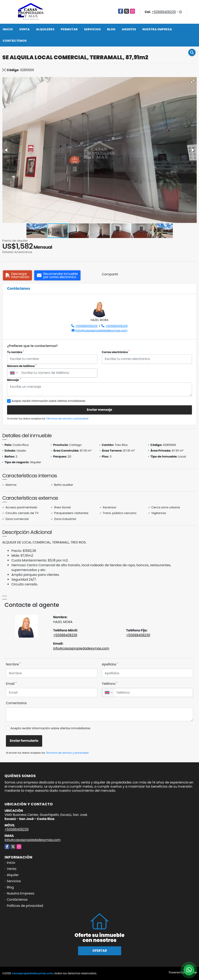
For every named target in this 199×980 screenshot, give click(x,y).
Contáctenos (15, 41)
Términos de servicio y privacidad (67, 419)
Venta (24, 29)
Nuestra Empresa (157, 29)
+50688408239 (164, 12)
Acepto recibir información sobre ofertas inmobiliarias (50, 728)
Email (11, 684)
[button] (193, 81)
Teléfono (110, 684)
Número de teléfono (22, 366)
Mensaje (14, 380)
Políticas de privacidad (25, 906)
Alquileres (45, 29)
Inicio (8, 29)
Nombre (13, 664)
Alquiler (13, 875)
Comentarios (16, 703)
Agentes (129, 29)
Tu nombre (16, 352)
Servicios (92, 29)
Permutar (69, 29)
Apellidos (110, 664)
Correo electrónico (116, 352)
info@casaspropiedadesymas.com (101, 330)
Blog (111, 29)
